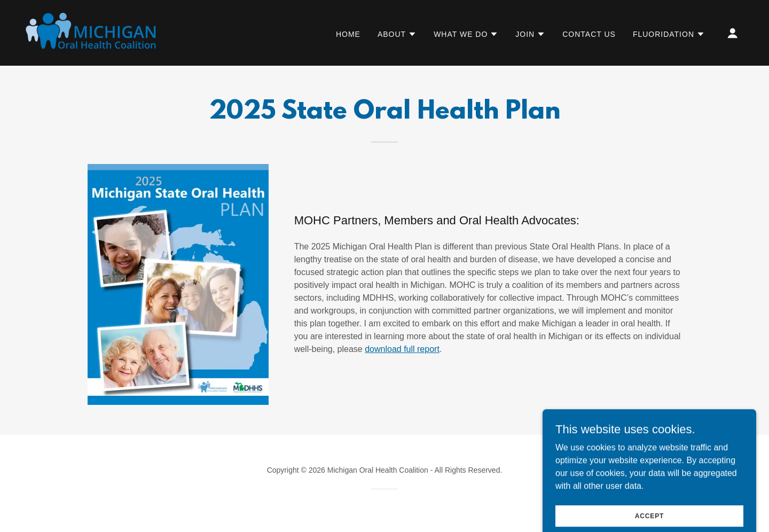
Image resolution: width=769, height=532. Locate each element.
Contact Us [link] (589, 34)
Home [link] (348, 34)
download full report (402, 349)
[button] (397, 34)
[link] (97, 32)
